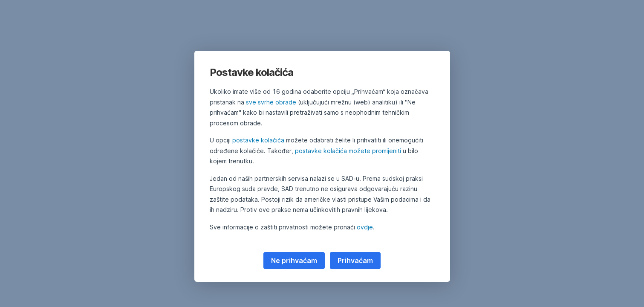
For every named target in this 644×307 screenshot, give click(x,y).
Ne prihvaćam (294, 261)
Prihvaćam (355, 261)
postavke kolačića (258, 140)
